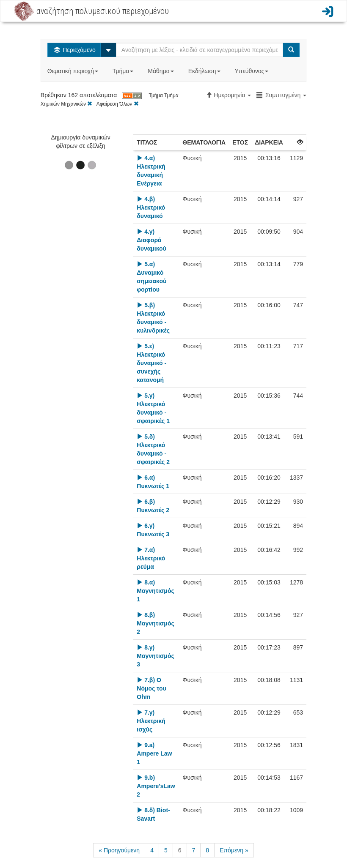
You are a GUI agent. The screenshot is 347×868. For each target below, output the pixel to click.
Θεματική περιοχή (74, 71)
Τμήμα (124, 71)
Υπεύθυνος (252, 71)
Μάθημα (161, 71)
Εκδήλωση (205, 71)
